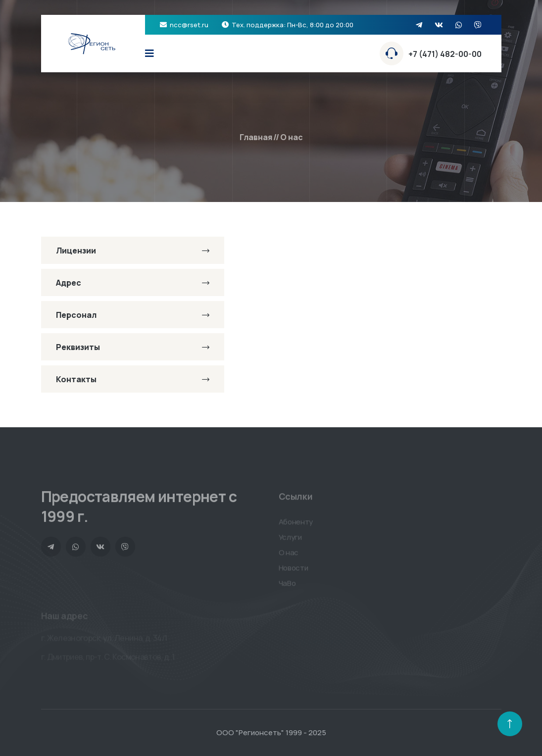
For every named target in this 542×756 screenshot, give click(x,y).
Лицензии (133, 251)
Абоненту (296, 525)
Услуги (290, 540)
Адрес (133, 283)
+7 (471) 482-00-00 (445, 54)
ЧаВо (287, 586)
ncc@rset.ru (189, 25)
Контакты (133, 379)
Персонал (133, 315)
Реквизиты (133, 347)
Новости (294, 571)
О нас (289, 555)
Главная (256, 137)
